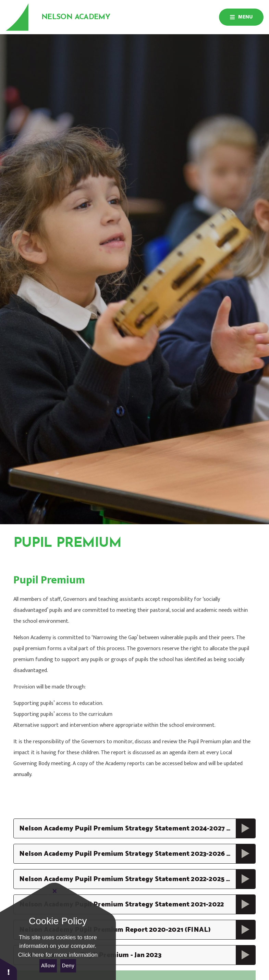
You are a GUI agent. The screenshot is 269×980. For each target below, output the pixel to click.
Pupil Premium (115, 561)
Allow (48, 966)
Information (62, 561)
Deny (68, 966)
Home (21, 561)
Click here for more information (58, 955)
